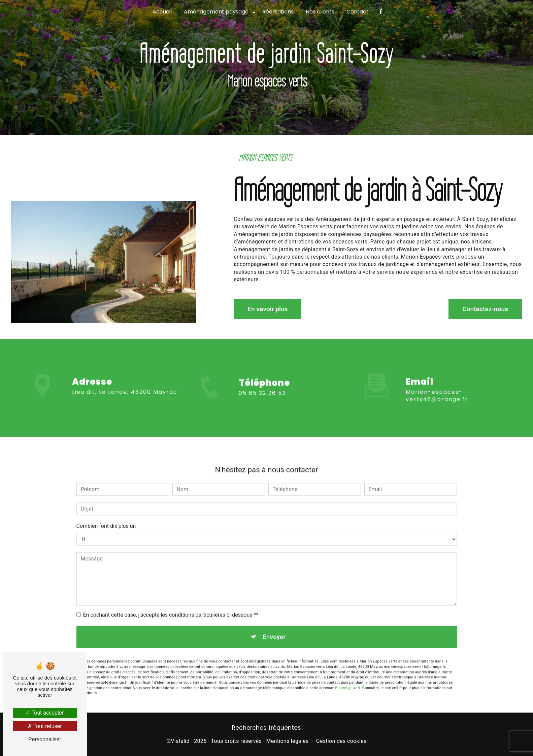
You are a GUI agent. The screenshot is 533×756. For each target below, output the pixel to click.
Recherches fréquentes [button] (266, 728)
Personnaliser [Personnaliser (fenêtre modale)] (45, 739)
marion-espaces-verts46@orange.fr (437, 388)
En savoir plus (268, 309)
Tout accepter (45, 713)
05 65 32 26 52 (262, 400)
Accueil (162, 12)
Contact (358, 12)
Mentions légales (287, 741)
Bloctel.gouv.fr (347, 681)
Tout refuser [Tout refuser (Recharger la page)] (45, 726)
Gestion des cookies (341, 741)
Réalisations (278, 12)
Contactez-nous (485, 309)
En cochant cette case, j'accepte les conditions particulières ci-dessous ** (171, 608)
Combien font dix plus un (106, 519)
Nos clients (320, 12)
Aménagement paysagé (216, 12)
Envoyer (274, 630)
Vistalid (180, 741)
